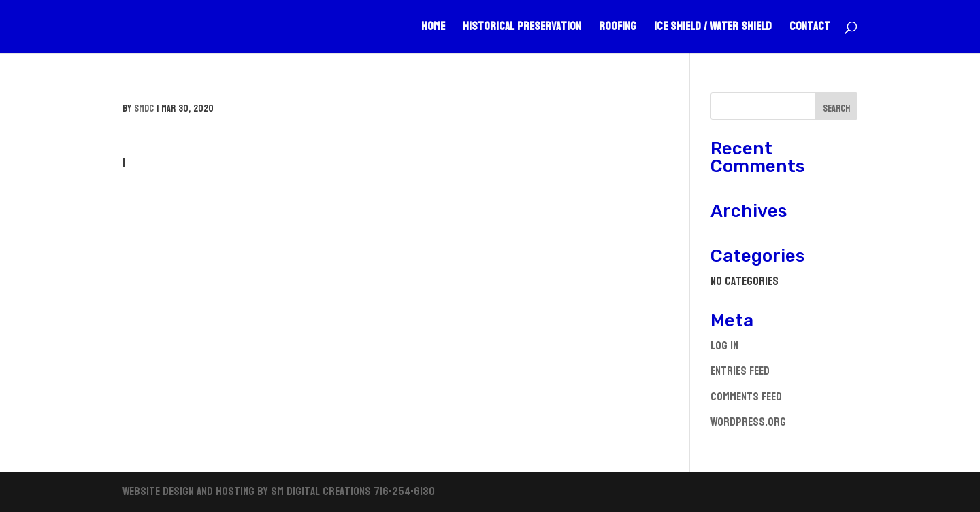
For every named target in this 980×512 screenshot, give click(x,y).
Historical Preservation (522, 29)
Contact (810, 29)
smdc (144, 108)
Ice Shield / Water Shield (713, 29)
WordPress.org (748, 422)
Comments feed (746, 397)
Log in (724, 346)
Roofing (618, 29)
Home (433, 29)
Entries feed (740, 371)
